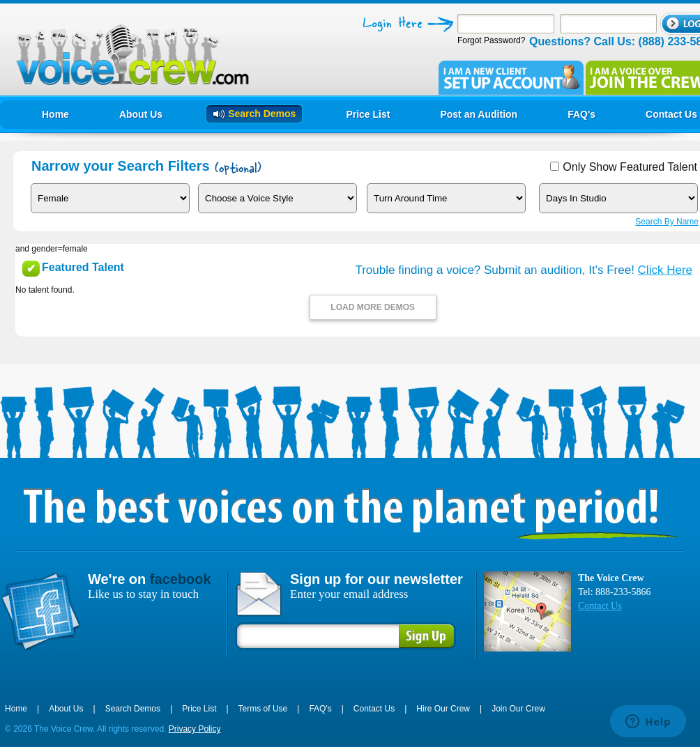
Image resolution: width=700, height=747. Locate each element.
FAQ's (320, 709)
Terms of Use (263, 709)
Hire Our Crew (443, 709)
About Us (66, 709)
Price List (199, 709)
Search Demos (133, 709)
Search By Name (667, 222)
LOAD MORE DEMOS (373, 307)
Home (16, 709)
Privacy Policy (195, 729)
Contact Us (600, 606)
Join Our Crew (518, 709)
